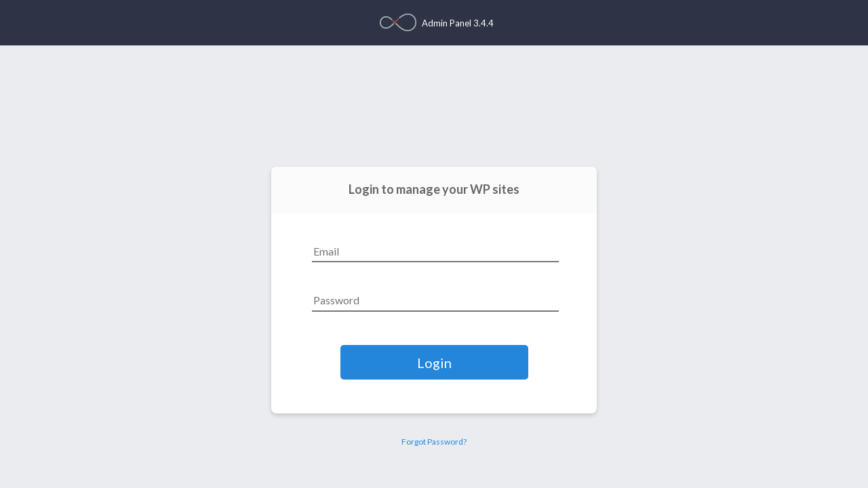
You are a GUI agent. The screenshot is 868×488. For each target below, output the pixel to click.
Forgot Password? (434, 442)
